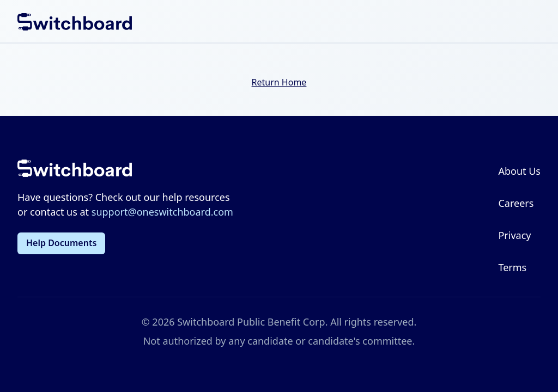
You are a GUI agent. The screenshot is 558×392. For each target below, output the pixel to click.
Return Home (279, 82)
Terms (512, 267)
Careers (516, 203)
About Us (519, 171)
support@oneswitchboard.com (162, 212)
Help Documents (61, 243)
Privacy (514, 235)
